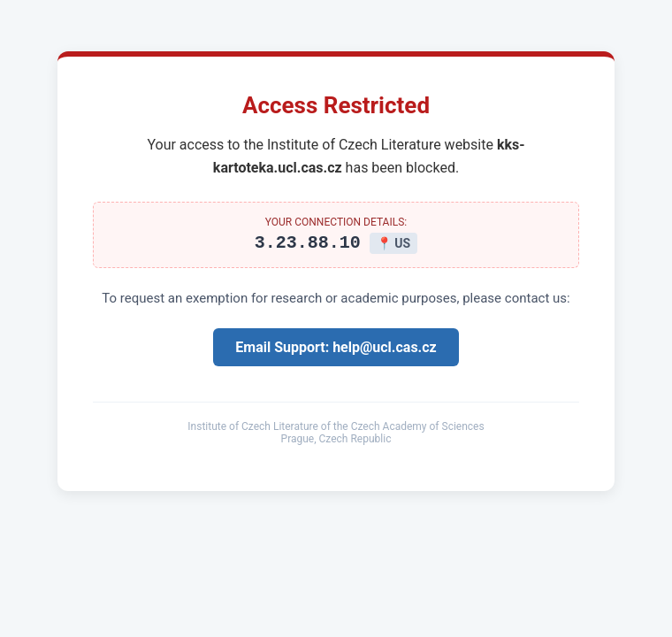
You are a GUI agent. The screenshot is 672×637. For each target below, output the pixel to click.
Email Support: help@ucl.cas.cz (336, 350)
